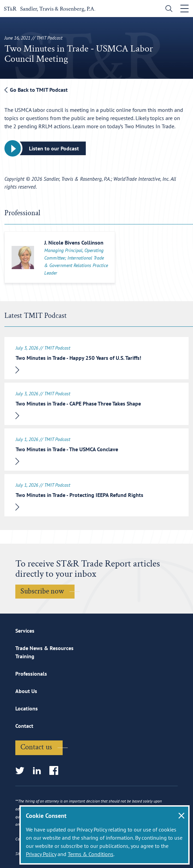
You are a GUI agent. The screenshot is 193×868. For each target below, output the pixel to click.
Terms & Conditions (91, 854)
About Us (26, 691)
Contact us (36, 747)
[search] (167, 9)
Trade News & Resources (44, 648)
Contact (24, 726)
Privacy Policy (41, 854)
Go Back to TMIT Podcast (36, 90)
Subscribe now (42, 591)
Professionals (31, 674)
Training (25, 656)
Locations (27, 708)
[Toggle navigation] (184, 9)
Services (25, 631)
